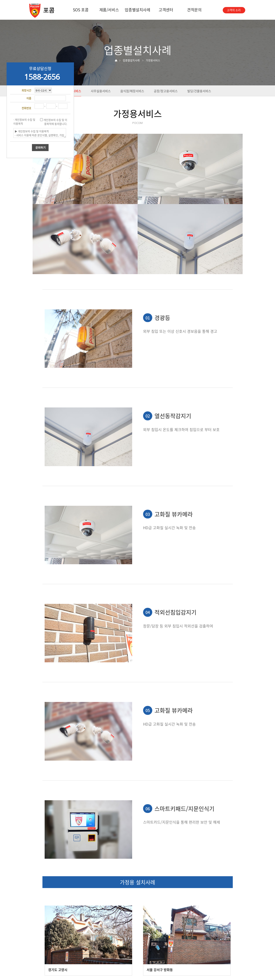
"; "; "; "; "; (43, 90)
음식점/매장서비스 (132, 91)
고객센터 (166, 10)
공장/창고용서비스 (166, 91)
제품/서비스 (109, 10)
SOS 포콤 (81, 10)
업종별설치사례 (137, 10)
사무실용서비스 (101, 91)
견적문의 (194, 10)
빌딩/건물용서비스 (199, 91)
